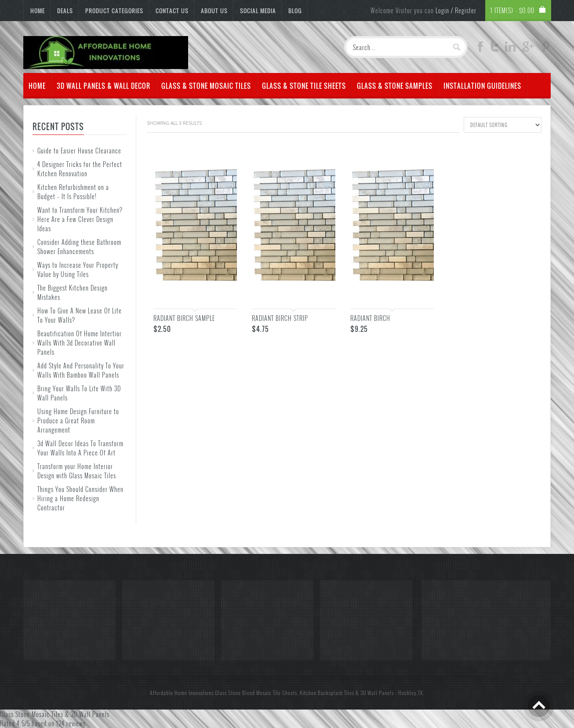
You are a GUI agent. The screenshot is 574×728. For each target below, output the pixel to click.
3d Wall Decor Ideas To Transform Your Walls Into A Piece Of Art (80, 448)
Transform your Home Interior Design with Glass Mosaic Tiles (77, 471)
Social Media (258, 11)
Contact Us (172, 11)
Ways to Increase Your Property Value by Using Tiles (78, 269)
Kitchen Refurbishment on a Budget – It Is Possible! (73, 192)
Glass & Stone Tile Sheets (304, 86)
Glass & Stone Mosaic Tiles (206, 86)
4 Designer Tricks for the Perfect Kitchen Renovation (80, 169)
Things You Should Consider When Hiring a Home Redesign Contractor (80, 498)
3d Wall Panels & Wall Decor (104, 86)
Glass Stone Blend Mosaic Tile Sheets (256, 693)
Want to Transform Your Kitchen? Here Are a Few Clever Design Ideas (80, 219)
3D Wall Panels (377, 693)
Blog (295, 11)
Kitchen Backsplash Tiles (327, 693)
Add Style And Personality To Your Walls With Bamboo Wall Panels (81, 370)
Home (38, 11)
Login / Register (456, 10)
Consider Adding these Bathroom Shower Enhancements (79, 247)
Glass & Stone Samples (395, 86)
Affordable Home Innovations (182, 693)
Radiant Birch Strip (280, 318)
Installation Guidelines (482, 86)
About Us (214, 11)
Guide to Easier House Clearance (79, 151)
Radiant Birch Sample (184, 318)
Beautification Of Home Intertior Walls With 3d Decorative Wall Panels (80, 343)
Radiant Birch (370, 318)
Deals (65, 11)
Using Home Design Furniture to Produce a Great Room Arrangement (78, 420)
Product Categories (114, 11)
